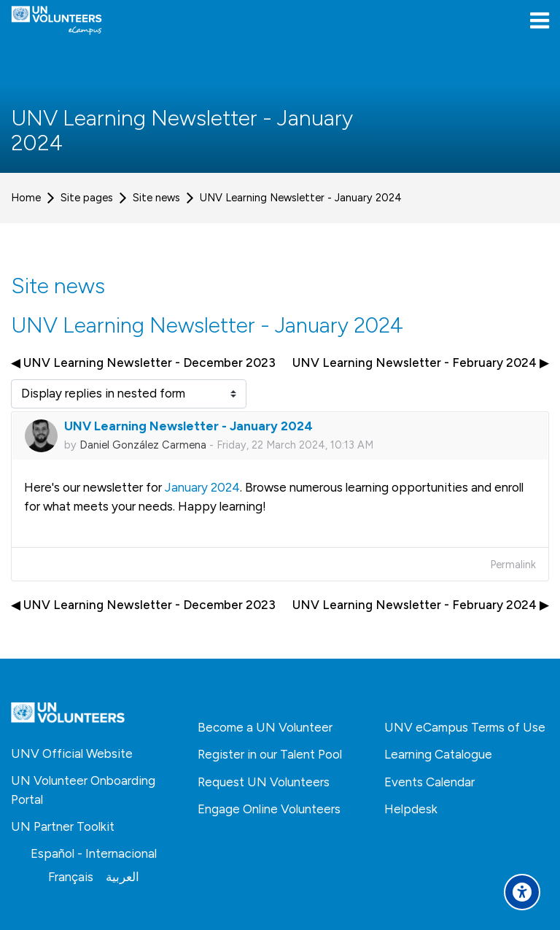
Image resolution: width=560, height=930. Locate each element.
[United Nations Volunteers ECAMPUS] (57, 20)
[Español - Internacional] (94, 853)
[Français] (71, 877)
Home (26, 198)
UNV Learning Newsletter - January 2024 (301, 198)
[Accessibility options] (522, 892)
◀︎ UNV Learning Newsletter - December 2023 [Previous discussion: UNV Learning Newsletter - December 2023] (143, 363)
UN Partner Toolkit (63, 826)
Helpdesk (411, 809)
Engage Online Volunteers (269, 809)
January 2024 (202, 487)
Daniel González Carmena (143, 445)
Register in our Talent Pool (270, 754)
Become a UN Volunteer (265, 727)
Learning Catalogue (438, 754)
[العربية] (122, 877)
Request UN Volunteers (264, 782)
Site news (156, 198)
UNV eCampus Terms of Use (465, 727)
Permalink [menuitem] (513, 565)
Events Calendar (429, 782)
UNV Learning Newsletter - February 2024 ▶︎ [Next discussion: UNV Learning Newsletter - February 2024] (421, 363)
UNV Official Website (72, 753)
